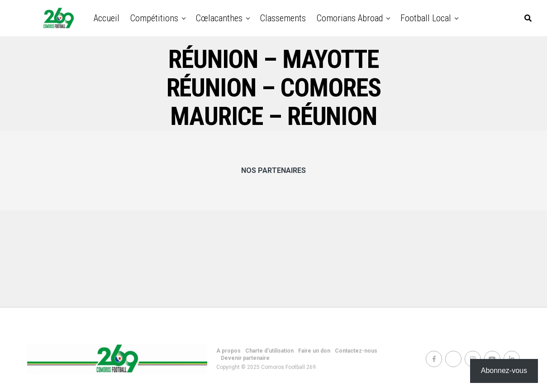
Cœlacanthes (219, 18)
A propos (228, 351)
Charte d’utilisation (269, 351)
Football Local (426, 18)
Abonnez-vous (504, 370)
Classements (283, 18)
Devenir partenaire (245, 358)
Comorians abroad (350, 18)
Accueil (107, 18)
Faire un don (314, 351)
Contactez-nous (356, 351)
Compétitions (154, 18)
